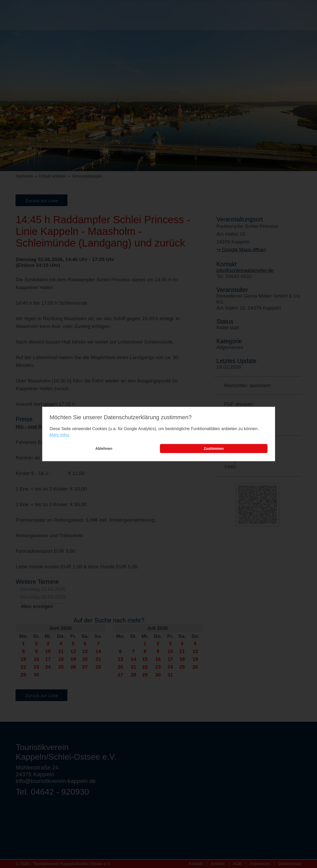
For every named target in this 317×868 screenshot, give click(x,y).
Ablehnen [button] (104, 449)
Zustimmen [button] (214, 449)
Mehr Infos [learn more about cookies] (59, 435)
